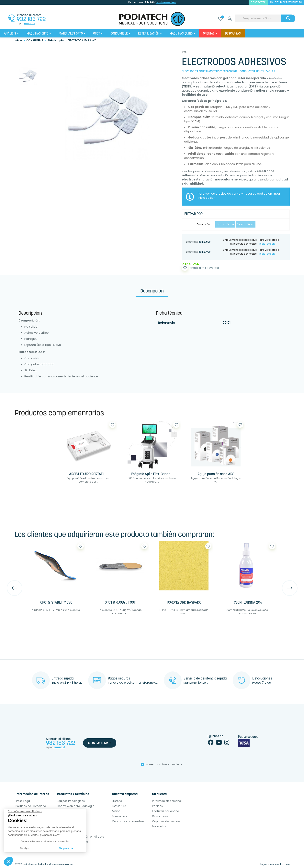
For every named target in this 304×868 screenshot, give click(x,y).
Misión (116, 811)
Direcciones (160, 816)
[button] (8, 861)
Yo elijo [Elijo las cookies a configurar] (24, 848)
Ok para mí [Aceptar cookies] (66, 848)
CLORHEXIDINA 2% (248, 603)
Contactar (100, 743)
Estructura (119, 806)
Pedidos (157, 806)
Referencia (167, 323)
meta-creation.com (279, 864)
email (30, 23)
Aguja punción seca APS (216, 474)
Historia (117, 801)
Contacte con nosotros (128, 821)
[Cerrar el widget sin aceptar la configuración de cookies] (25, 811)
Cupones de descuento (168, 821)
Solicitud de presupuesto (286, 2)
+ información (166, 2)
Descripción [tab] (152, 291)
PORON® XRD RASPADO (184, 603)
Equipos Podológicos (71, 801)
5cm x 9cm (246, 224)
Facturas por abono (166, 811)
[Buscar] (265, 18)
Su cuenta (159, 794)
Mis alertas (159, 826)
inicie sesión (207, 198)
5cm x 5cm (225, 224)
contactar (258, 2)
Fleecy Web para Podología (76, 806)
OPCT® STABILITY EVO (56, 603)
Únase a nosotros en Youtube (162, 764)
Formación (119, 816)
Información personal (167, 801)
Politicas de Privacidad (31, 806)
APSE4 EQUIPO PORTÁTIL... (88, 474)
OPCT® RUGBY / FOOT (120, 603)
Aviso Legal (23, 801)
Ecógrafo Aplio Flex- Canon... (152, 474)
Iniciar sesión (267, 244)
